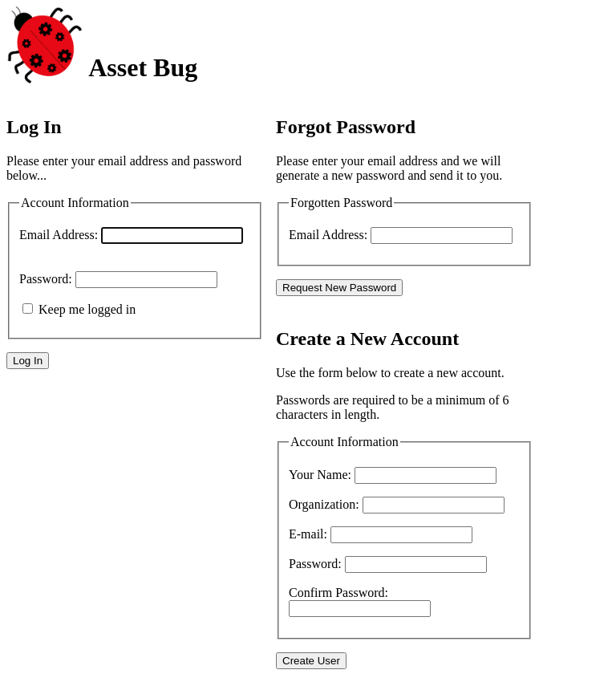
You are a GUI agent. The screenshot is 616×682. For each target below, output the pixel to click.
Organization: (324, 504)
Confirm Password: (338, 593)
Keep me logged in (87, 309)
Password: (46, 279)
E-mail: (308, 534)
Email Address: (59, 235)
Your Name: (320, 475)
